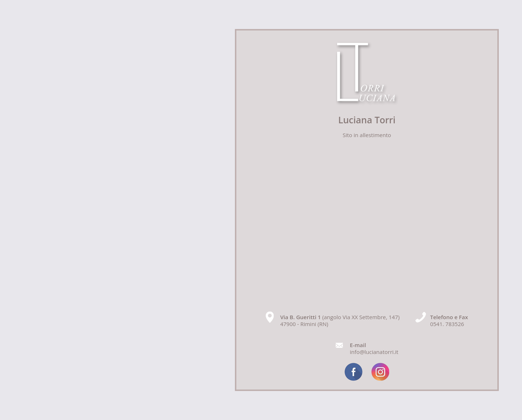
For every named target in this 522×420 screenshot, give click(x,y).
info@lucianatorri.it (374, 352)
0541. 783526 (447, 324)
